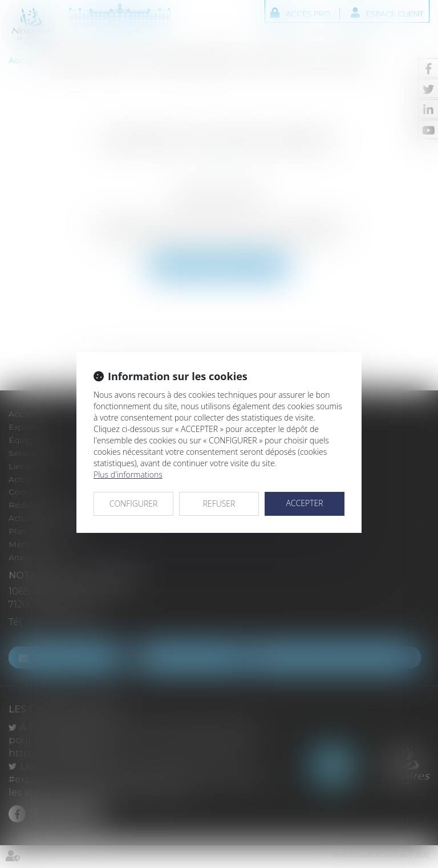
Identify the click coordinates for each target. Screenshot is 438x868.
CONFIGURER (134, 504)
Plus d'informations (128, 474)
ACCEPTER (304, 503)
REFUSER (219, 504)
